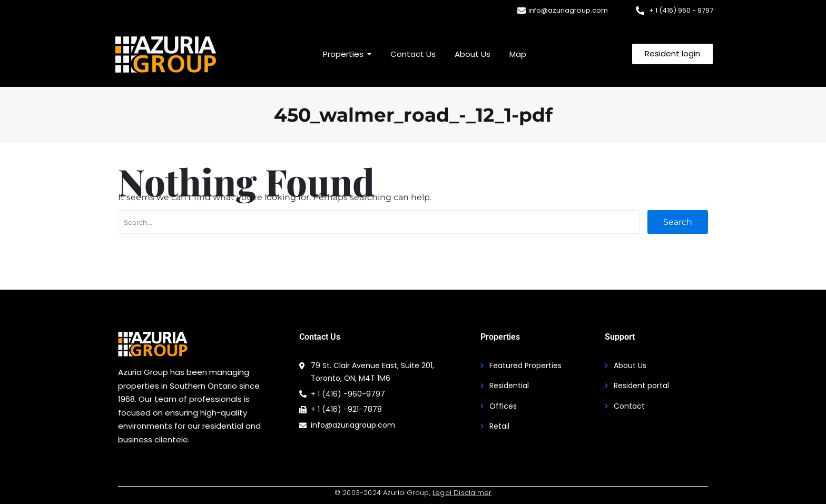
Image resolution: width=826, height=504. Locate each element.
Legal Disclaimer (462, 493)
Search (678, 222)
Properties (500, 337)
